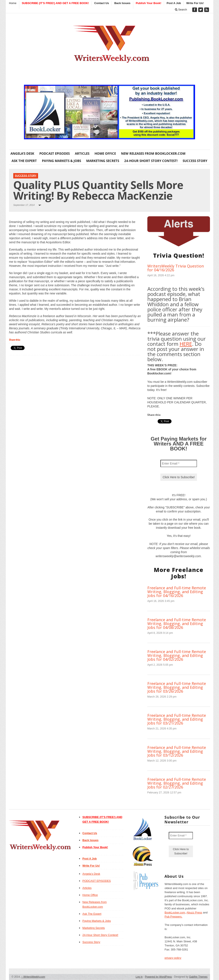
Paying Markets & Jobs (61, 161)
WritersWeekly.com (33, 977)
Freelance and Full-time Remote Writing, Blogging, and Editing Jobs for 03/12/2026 (177, 751)
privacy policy (173, 958)
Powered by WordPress (158, 977)
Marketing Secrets (103, 161)
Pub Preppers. (173, 917)
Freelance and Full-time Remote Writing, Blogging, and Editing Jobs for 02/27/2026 (177, 783)
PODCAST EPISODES (55, 153)
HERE (186, 344)
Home (13, 3)
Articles (82, 153)
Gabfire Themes (198, 977)
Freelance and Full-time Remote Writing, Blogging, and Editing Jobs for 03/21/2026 (177, 719)
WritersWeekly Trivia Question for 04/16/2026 (176, 268)
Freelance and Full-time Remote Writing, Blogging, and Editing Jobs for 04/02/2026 (177, 655)
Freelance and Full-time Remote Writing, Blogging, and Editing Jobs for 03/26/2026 (177, 687)
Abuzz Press (194, 912)
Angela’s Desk (22, 153)
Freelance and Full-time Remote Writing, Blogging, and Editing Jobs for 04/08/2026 (177, 624)
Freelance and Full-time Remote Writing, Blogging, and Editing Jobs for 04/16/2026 (177, 592)
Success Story (195, 161)
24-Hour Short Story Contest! (151, 161)
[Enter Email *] (179, 463)
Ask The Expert (24, 161)
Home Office (105, 153)
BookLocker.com (175, 912)
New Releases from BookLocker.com (153, 153)
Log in (139, 977)
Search (181, 10)
